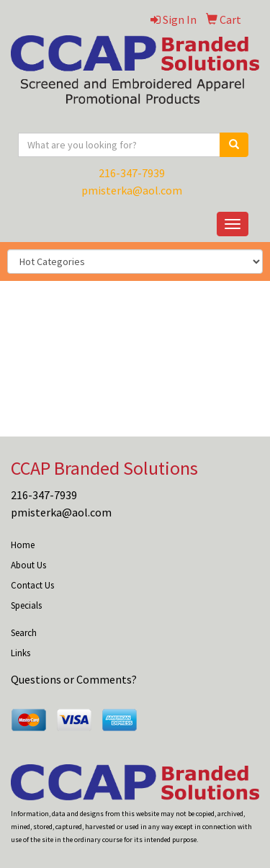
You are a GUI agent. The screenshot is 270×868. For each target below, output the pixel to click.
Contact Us (32, 585)
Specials (26, 605)
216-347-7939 (132, 173)
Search (24, 633)
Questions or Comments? (74, 679)
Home (23, 545)
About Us (28, 565)
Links (21, 653)
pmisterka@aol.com (132, 190)
